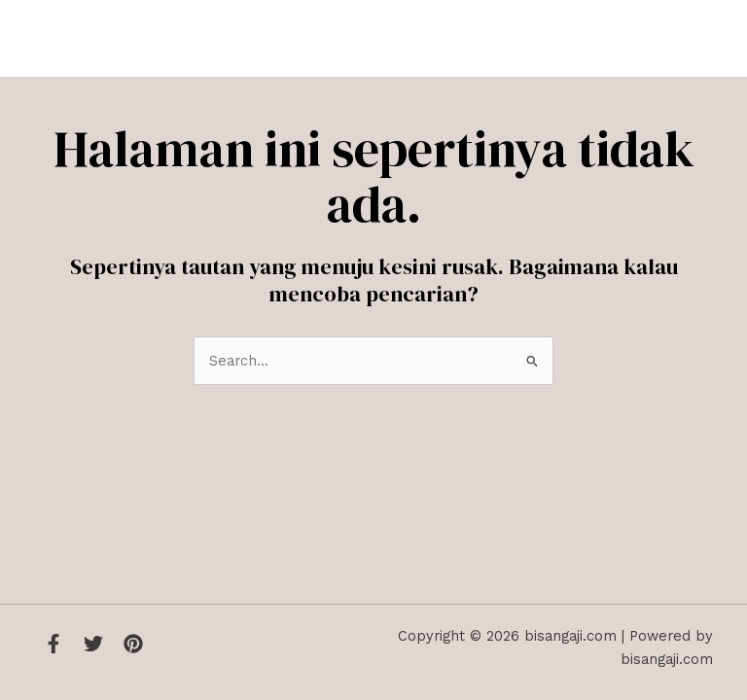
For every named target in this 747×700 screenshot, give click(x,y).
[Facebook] (53, 644)
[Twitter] (93, 644)
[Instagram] (133, 644)
